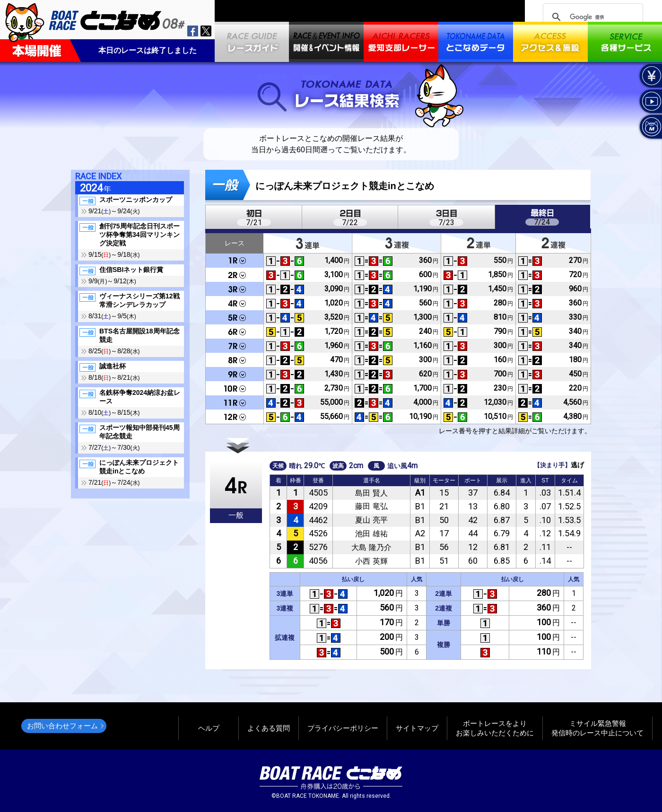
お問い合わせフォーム (62, 726)
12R (235, 417)
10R (235, 388)
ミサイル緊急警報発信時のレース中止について (597, 728)
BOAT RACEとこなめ (117, 19)
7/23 (446, 223)
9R (235, 374)
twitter (206, 31)
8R (235, 360)
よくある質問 (269, 728)
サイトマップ (417, 728)
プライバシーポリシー (343, 728)
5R (235, 317)
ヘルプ (209, 728)
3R (235, 289)
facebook (193, 31)
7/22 (350, 223)
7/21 (254, 223)
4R (235, 303)
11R (235, 402)
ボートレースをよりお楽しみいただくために (495, 728)
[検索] (592, 17)
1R (235, 261)
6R (235, 332)
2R (235, 275)
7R (235, 346)
